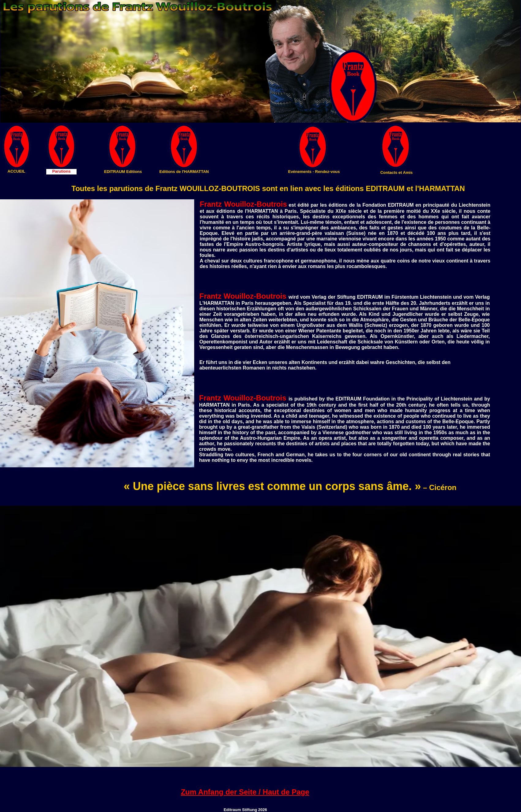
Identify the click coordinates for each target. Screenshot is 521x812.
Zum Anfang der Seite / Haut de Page (245, 792)
